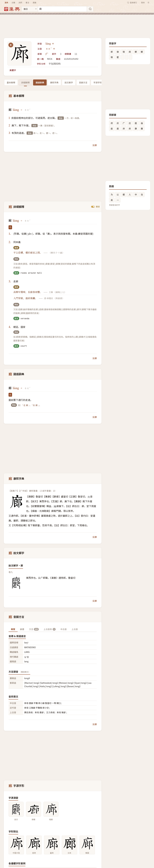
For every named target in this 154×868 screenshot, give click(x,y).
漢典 (6, 2)
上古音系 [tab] (50, 629)
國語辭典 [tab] (40, 82)
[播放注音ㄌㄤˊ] (54, 49)
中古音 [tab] (64, 629)
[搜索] (90, 9)
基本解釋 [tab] (11, 82)
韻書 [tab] (22, 629)
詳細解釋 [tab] (25, 82)
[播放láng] (53, 44)
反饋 (95, 145)
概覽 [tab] (13, 629)
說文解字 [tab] (69, 82)
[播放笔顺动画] (11, 45)
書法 (27, 2)
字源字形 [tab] (98, 82)
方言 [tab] (34, 629)
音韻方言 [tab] (83, 82)
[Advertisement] (77, 24)
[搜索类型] (30, 9)
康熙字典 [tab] (54, 82)
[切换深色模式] (148, 3)
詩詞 (20, 2)
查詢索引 (132, 2)
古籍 (13, 2)
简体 (143, 2)
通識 (34, 2)
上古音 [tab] (75, 629)
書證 (98, 207)
